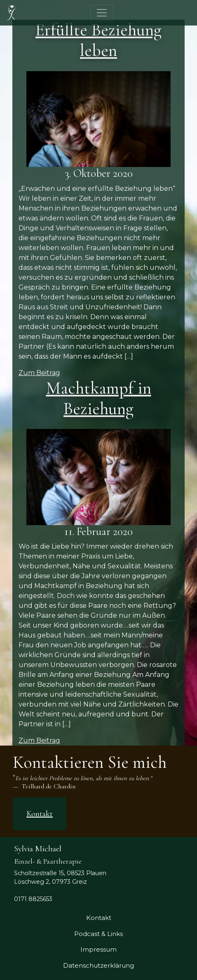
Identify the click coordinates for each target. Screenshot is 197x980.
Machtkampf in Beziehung (99, 398)
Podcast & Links (98, 934)
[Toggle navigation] (102, 13)
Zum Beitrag (39, 373)
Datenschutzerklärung (98, 965)
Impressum (98, 949)
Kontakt (40, 814)
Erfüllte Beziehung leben (98, 40)
